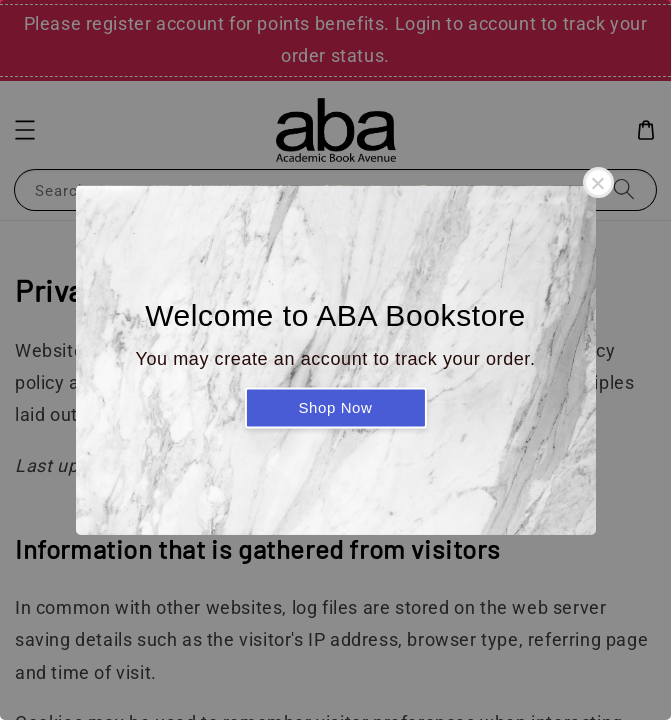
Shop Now (335, 407)
